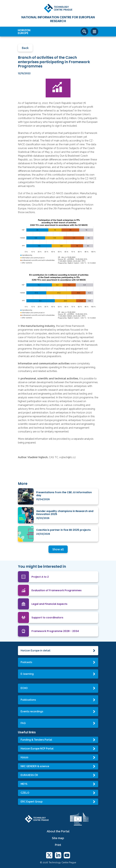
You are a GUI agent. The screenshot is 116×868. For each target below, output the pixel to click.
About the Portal (58, 831)
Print (58, 845)
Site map (58, 838)
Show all (58, 549)
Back (25, 48)
